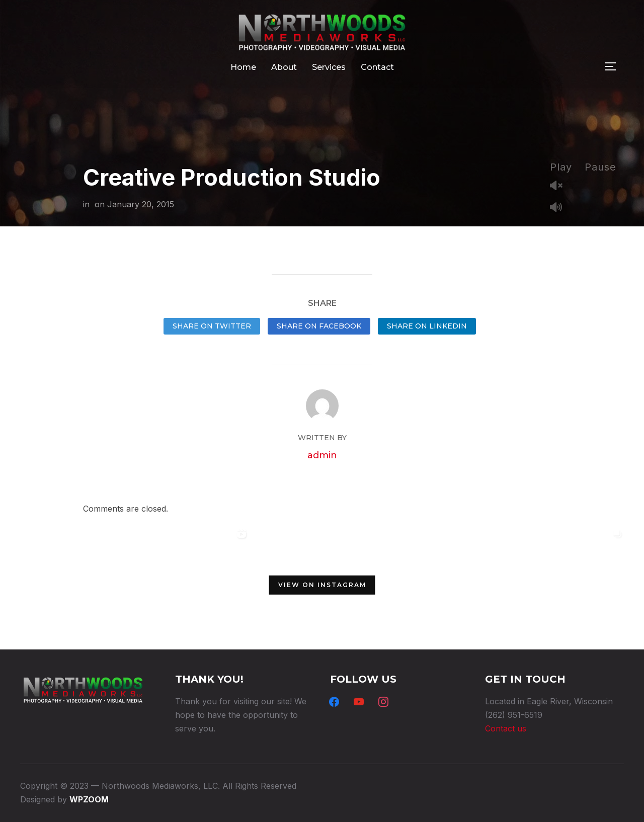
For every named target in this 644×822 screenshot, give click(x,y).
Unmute (560, 186)
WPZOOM (89, 799)
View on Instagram (322, 585)
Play (561, 167)
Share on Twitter (212, 326)
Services (329, 67)
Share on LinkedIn (427, 326)
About (284, 67)
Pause (600, 167)
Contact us (506, 728)
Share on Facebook (319, 326)
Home (243, 67)
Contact (377, 67)
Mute (560, 208)
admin (322, 455)
